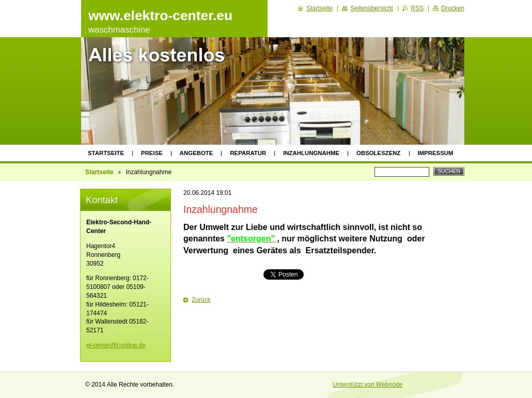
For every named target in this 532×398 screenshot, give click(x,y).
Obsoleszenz (378, 153)
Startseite (106, 153)
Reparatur (248, 153)
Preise (152, 153)
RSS (417, 8)
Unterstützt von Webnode (367, 385)
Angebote (197, 153)
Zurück (201, 300)
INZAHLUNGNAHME (311, 153)
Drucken (453, 8)
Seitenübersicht (372, 8)
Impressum (436, 153)
